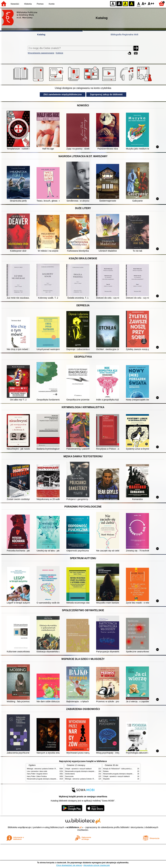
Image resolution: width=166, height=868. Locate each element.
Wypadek (106, 779)
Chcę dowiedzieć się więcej (69, 865)
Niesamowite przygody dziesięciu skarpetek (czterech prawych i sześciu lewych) (55, 779)
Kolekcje (59, 53)
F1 (144, 3)
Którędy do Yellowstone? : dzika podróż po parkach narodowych (125, 769)
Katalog (41, 35)
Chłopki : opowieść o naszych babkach (78, 769)
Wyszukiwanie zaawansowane (41, 53)
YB (125, 3)
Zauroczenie (69, 776)
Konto (52, 4)
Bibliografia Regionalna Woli (124, 35)
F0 (139, 3)
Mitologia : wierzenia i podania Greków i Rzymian (44, 769)
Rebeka (106, 771)
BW (119, 3)
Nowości (15, 4)
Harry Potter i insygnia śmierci (37, 774)
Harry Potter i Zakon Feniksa (37, 776)
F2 (151, 3)
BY (132, 3)
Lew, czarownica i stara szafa (37, 771)
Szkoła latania (70, 774)
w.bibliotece (74, 827)
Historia (28, 4)
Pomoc (40, 4)
